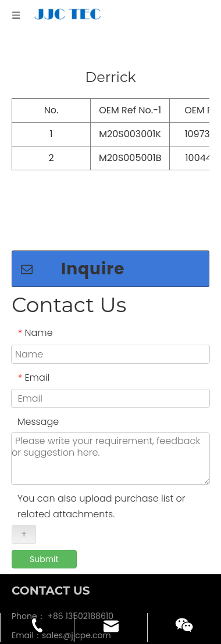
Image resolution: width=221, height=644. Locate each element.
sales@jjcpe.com (76, 605)
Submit (44, 529)
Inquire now (73, 242)
